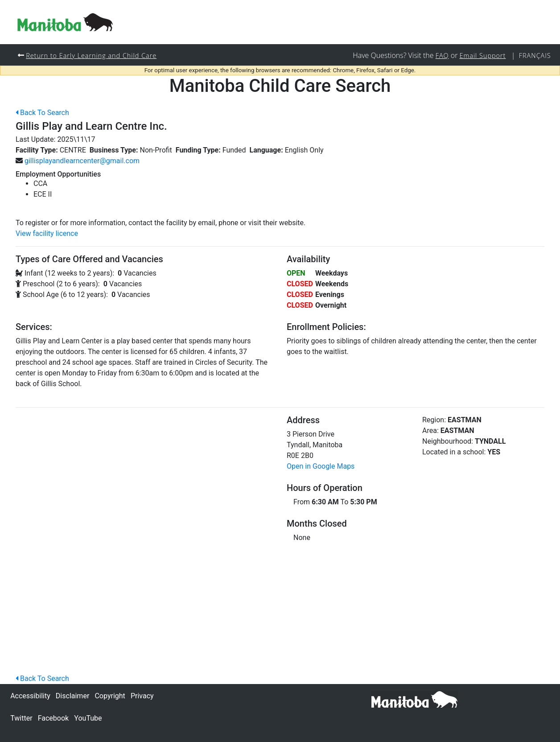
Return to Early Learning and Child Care (91, 56)
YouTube (88, 718)
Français (535, 56)
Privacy (142, 696)
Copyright (110, 696)
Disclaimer (72, 696)
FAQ (442, 56)
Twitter (21, 718)
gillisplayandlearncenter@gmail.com (82, 161)
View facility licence (47, 233)
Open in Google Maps (321, 466)
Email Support (483, 56)
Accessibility (30, 696)
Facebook (53, 718)
